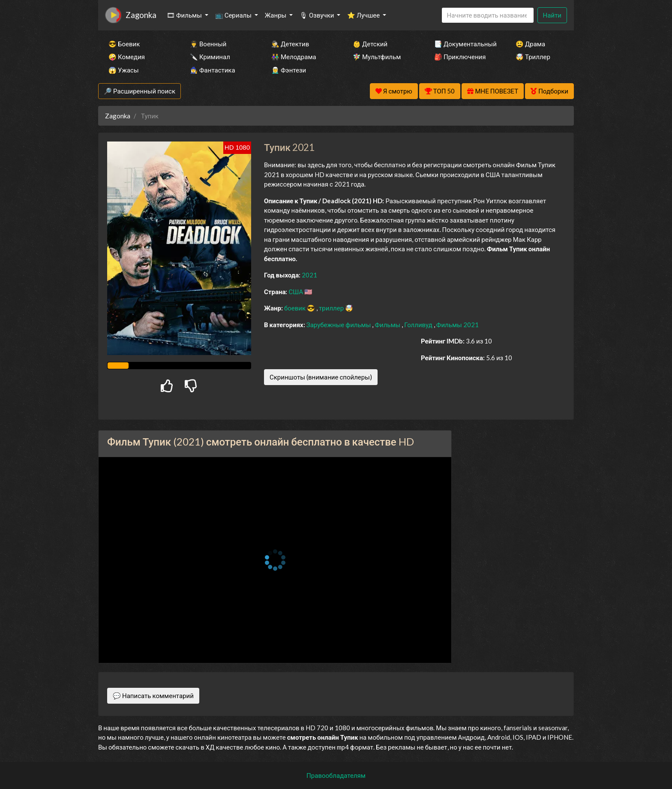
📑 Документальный (463, 44)
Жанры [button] (276, 15)
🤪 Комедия (127, 57)
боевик (295, 308)
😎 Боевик (124, 44)
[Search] (488, 15)
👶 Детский (370, 44)
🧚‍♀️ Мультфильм (377, 57)
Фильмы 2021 (457, 325)
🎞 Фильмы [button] (185, 15)
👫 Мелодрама (294, 57)
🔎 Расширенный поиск (139, 91)
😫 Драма (530, 44)
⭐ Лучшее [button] (364, 15)
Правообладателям (336, 775)
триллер (332, 308)
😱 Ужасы (124, 70)
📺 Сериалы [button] (234, 15)
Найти (552, 15)
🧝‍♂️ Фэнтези (289, 70)
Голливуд (419, 325)
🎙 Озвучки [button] (317, 15)
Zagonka (141, 15)
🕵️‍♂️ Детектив (290, 44)
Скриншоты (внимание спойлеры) (321, 377)
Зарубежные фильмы (339, 325)
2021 (309, 275)
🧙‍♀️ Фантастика (213, 70)
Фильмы (388, 325)
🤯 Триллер (533, 57)
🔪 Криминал (210, 57)
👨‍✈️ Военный (208, 44)
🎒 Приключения (460, 57)
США (296, 292)
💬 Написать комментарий (153, 696)
